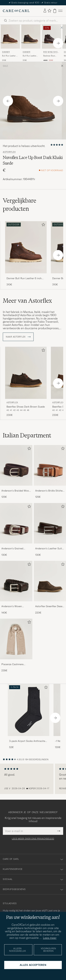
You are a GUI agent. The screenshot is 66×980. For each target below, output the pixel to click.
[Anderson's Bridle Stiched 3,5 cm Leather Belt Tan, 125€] (50, 472)
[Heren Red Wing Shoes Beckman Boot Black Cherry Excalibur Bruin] (51, 37)
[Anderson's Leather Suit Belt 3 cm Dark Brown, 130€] (50, 530)
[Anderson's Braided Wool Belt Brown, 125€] (16, 472)
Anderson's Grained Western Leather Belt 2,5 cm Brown (15, 549)
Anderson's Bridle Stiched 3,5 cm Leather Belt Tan (50, 491)
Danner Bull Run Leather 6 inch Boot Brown (24, 278)
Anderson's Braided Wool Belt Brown (15, 491)
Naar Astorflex (18, 337)
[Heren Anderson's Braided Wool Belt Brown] (16, 465)
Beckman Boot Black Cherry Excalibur (49, 56)
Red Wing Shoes (51, 52)
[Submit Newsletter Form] (59, 831)
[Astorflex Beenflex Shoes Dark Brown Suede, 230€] (26, 382)
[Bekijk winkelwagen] (55, 11)
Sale (5, 66)
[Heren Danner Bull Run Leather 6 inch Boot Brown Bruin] (10, 37)
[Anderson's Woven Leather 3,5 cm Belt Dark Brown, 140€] (16, 588)
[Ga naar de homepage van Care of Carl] (16, 11)
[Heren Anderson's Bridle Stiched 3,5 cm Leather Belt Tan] (50, 465)
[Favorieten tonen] (49, 11)
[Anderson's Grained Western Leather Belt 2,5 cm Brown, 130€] (16, 530)
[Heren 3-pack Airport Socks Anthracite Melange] (29, 710)
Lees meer (50, 938)
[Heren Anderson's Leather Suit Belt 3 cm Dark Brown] (50, 523)
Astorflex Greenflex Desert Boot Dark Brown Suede (50, 606)
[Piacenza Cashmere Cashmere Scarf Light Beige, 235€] (16, 645)
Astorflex (9, 152)
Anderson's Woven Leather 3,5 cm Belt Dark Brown (15, 606)
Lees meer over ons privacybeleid (33, 839)
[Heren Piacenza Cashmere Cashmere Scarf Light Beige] (16, 639)
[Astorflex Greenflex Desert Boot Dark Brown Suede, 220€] (50, 588)
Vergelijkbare (20, 205)
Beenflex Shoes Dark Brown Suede (26, 407)
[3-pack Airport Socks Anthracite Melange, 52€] (29, 716)
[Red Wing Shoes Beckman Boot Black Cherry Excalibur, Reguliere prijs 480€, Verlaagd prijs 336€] (51, 43)
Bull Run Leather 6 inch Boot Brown (10, 56)
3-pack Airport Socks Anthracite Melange (27, 741)
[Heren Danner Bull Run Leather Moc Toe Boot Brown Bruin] (31, 37)
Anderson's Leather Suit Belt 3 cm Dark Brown (49, 549)
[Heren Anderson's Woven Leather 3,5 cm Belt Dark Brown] (16, 581)
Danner (6, 52)
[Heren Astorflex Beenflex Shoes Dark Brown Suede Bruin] (26, 373)
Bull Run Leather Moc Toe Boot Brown (29, 56)
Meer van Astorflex (27, 301)
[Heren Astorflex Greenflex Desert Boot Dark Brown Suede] (50, 581)
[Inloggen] (45, 11)
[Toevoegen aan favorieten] (43, 225)
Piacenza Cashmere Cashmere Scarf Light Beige (14, 664)
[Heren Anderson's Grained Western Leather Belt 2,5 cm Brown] (16, 523)
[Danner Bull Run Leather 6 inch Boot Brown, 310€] (10, 43)
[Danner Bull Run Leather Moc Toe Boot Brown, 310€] (31, 43)
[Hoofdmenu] (60, 11)
